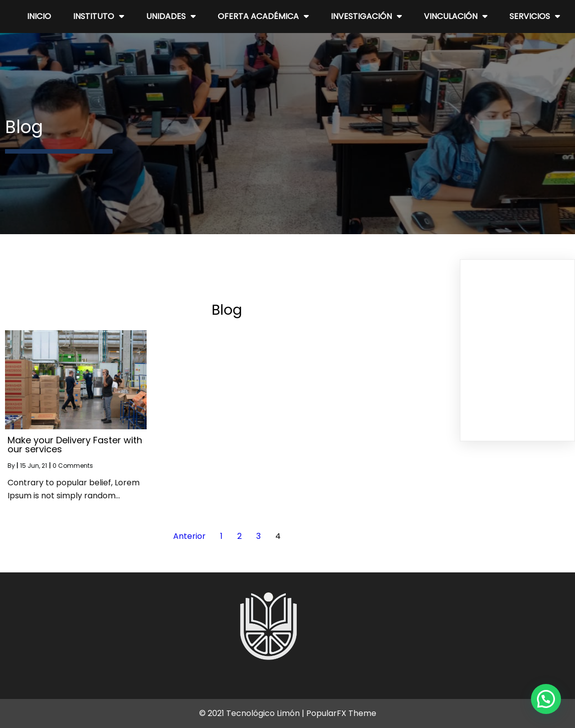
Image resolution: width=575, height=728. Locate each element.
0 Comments (73, 466)
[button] (546, 699)
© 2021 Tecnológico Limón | (253, 713)
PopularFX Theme (341, 713)
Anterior (189, 536)
